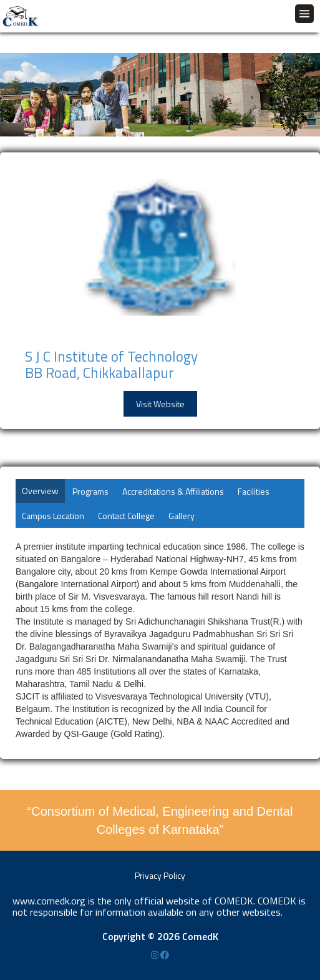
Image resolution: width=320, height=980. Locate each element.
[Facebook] (165, 955)
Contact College (126, 516)
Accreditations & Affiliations (173, 491)
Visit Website (160, 404)
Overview (40, 491)
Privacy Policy (160, 875)
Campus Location (53, 516)
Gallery (182, 516)
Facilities (254, 491)
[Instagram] (156, 955)
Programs (90, 491)
